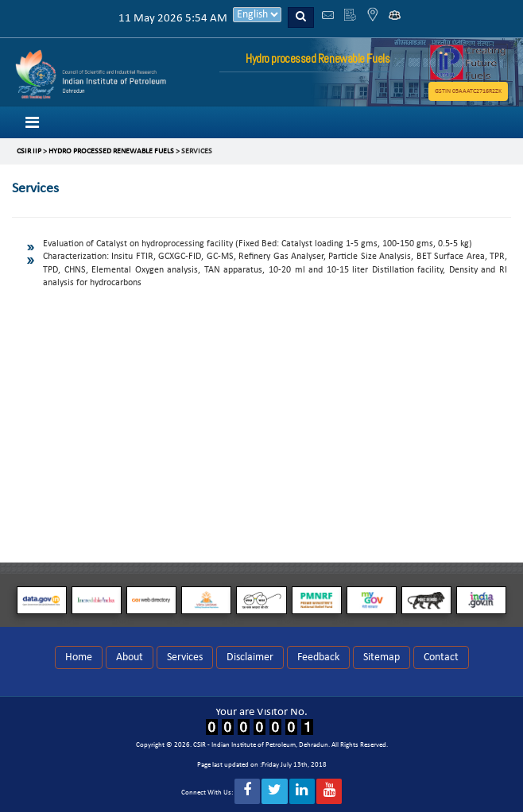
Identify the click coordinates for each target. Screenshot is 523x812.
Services (185, 657)
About (130, 657)
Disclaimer (250, 657)
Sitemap (382, 657)
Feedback (318, 657)
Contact (441, 657)
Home (79, 657)
